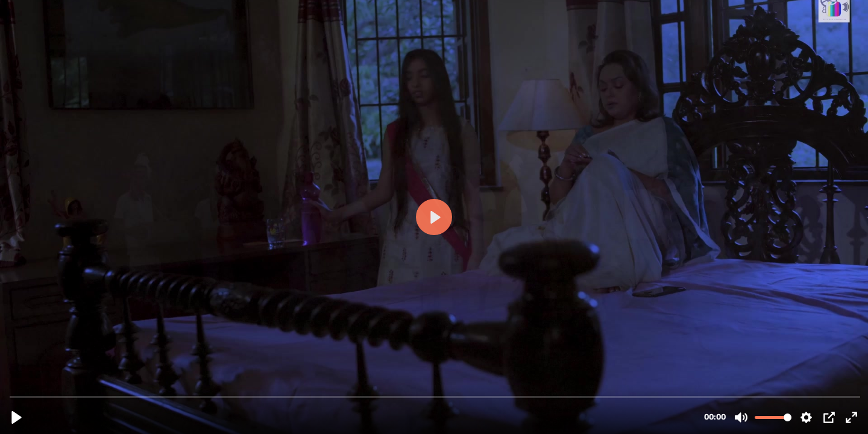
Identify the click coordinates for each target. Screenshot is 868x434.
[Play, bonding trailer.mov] (17, 417)
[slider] (435, 396)
